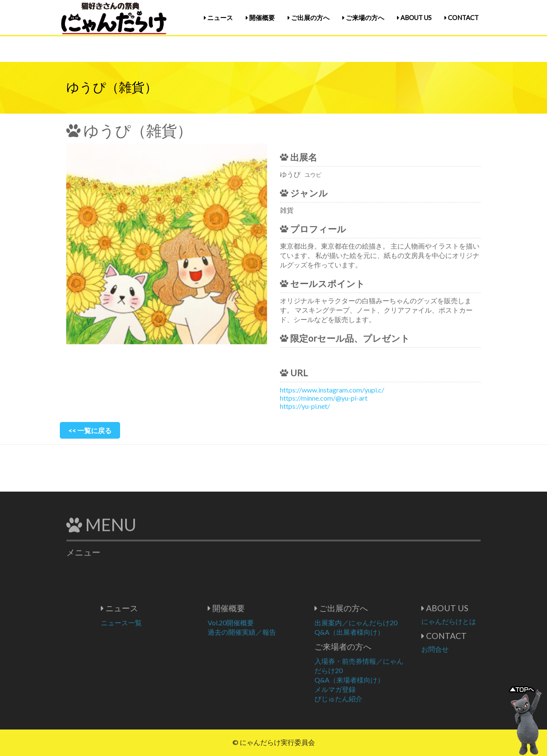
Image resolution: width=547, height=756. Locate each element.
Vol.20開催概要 (259, 623)
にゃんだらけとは (477, 621)
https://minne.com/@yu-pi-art (324, 398)
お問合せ (463, 649)
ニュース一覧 (150, 623)
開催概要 (260, 18)
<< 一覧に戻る (90, 430)
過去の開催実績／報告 (270, 632)
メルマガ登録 (363, 689)
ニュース (218, 18)
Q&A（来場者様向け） (378, 680)
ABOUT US (414, 18)
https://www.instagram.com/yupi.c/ (332, 390)
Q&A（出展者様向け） (378, 632)
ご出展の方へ (309, 18)
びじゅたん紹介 (367, 699)
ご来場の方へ (363, 18)
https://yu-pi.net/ (305, 406)
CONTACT (462, 18)
